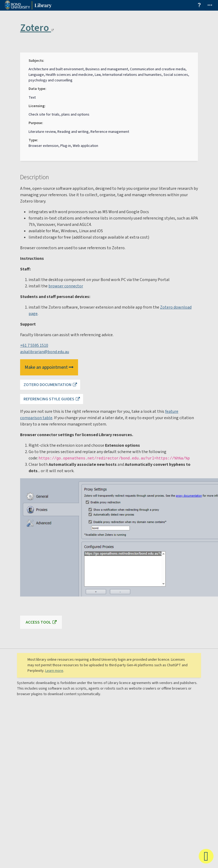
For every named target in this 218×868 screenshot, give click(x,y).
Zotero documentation (47, 385)
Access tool (38, 622)
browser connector (66, 286)
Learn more (54, 671)
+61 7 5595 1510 (34, 345)
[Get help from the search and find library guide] (199, 6)
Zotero (37, 28)
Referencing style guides (49, 399)
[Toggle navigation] (210, 5)
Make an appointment (49, 367)
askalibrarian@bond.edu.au (45, 352)
